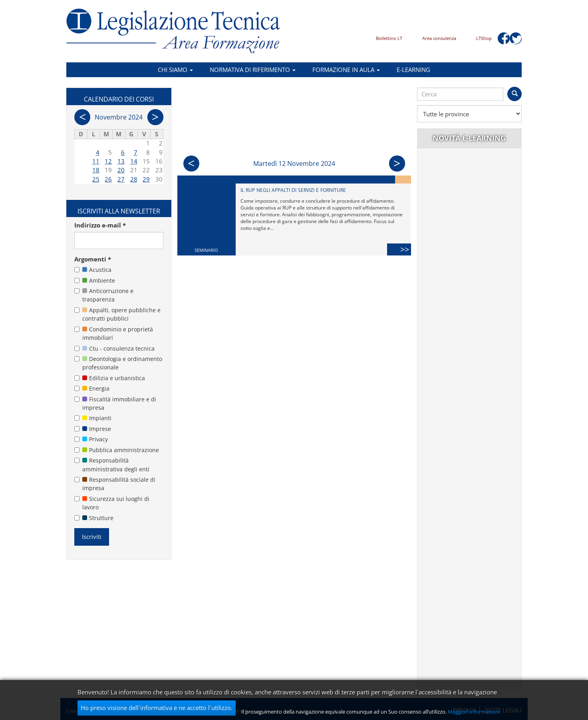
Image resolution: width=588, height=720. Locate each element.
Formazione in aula (346, 70)
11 (96, 161)
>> (406, 249)
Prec (191, 164)
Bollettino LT (389, 38)
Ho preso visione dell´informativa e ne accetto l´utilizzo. (157, 708)
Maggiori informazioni (474, 712)
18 (96, 170)
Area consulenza (439, 38)
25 (96, 179)
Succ (397, 164)
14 (134, 161)
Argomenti (93, 259)
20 (121, 170)
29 (146, 179)
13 (121, 161)
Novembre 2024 (119, 117)
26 (108, 179)
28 (134, 179)
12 (108, 161)
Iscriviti (92, 537)
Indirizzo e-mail (100, 225)
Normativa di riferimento (253, 70)
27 (121, 179)
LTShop (484, 38)
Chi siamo (175, 70)
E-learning (413, 70)
